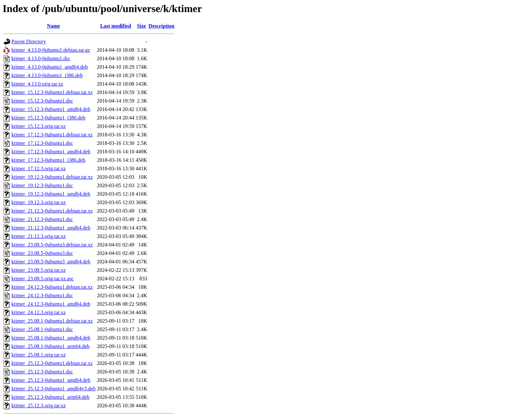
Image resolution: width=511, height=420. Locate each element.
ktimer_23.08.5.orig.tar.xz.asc (43, 279)
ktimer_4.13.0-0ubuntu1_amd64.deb (50, 67)
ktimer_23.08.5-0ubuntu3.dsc (42, 253)
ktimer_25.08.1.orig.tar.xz (39, 355)
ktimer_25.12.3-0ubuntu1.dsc (42, 372)
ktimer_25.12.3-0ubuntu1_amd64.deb (51, 380)
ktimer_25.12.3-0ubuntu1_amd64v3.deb (53, 389)
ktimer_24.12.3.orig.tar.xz (39, 312)
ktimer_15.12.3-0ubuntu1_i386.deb (48, 118)
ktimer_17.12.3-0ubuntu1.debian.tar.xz (52, 135)
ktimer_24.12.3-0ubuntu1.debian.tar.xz (52, 287)
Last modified (116, 26)
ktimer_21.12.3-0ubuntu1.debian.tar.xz (52, 211)
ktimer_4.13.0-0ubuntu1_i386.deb (47, 75)
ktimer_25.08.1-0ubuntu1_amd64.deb (51, 338)
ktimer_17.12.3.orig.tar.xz (39, 168)
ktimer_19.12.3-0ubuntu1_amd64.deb (51, 194)
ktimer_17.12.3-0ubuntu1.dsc (42, 143)
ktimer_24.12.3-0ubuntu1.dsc (42, 295)
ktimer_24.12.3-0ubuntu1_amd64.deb (51, 304)
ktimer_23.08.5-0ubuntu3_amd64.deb (51, 262)
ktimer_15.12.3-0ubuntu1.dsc (42, 101)
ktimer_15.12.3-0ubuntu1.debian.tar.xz (52, 92)
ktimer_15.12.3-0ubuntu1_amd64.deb (51, 109)
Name (53, 26)
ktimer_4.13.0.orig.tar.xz (37, 84)
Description (161, 26)
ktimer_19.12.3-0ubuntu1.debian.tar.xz (52, 177)
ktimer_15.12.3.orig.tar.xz (39, 126)
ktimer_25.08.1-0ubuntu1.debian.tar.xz (52, 321)
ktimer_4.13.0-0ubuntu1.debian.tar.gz (51, 50)
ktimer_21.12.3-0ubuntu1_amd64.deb (51, 228)
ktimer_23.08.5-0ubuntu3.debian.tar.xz (52, 245)
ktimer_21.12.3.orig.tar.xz (39, 236)
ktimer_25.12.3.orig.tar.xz (39, 406)
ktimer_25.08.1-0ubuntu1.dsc (42, 329)
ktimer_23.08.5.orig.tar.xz (39, 270)
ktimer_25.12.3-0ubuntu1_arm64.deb (51, 397)
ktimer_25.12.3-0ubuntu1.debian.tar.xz (52, 363)
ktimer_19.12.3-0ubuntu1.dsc (42, 185)
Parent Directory (29, 42)
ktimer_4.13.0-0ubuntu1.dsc (41, 58)
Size (141, 26)
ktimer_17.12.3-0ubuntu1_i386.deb (48, 160)
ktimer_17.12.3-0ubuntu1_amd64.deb (51, 152)
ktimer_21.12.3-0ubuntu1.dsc (42, 219)
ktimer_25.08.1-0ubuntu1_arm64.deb (51, 346)
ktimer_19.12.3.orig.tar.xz (39, 202)
